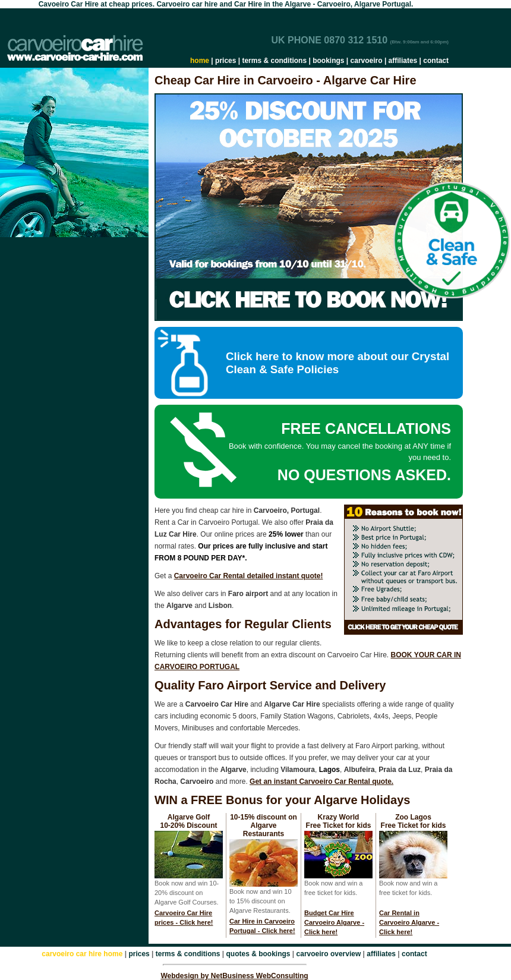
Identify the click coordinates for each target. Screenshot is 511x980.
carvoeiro (367, 61)
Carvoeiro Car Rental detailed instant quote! (249, 576)
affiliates (403, 61)
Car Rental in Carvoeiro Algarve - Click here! (409, 922)
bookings (328, 61)
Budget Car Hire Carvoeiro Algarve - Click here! (334, 922)
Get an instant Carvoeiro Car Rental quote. (321, 782)
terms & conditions (274, 61)
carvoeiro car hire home (82, 954)
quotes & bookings (258, 954)
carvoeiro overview (329, 954)
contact (436, 61)
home (200, 61)
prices (225, 61)
